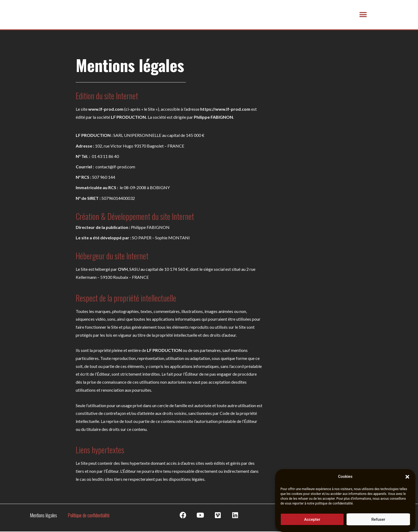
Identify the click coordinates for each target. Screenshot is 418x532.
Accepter (312, 520)
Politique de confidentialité (89, 516)
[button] (407, 478)
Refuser (378, 520)
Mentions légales (43, 516)
